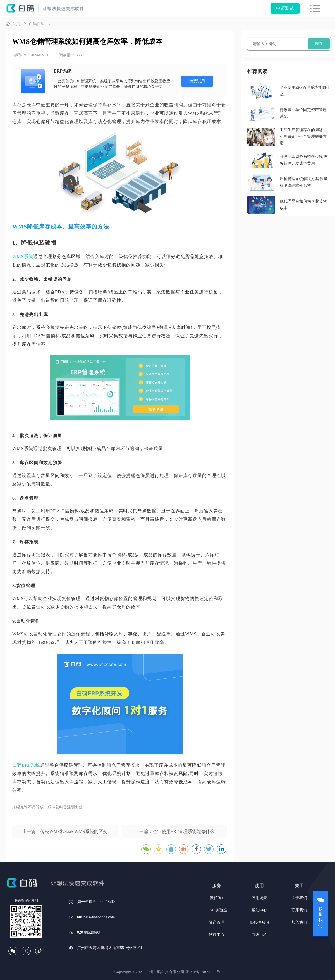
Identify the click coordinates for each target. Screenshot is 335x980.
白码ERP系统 (26, 765)
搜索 (319, 44)
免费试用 (197, 81)
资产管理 (217, 922)
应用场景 (259, 898)
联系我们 (299, 910)
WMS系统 (23, 257)
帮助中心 (259, 910)
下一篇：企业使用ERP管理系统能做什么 (175, 831)
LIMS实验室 (217, 910)
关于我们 (299, 898)
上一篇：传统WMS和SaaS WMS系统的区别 (65, 831)
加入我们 (299, 922)
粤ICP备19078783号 (203, 972)
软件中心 (217, 935)
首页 (13, 24)
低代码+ (217, 898)
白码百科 (37, 24)
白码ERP (20, 55)
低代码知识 (259, 922)
